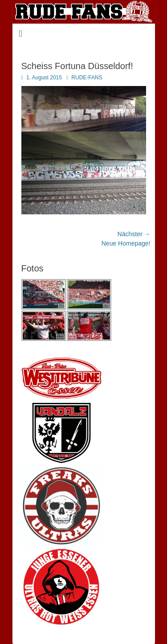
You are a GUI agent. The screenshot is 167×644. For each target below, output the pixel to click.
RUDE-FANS (87, 78)
